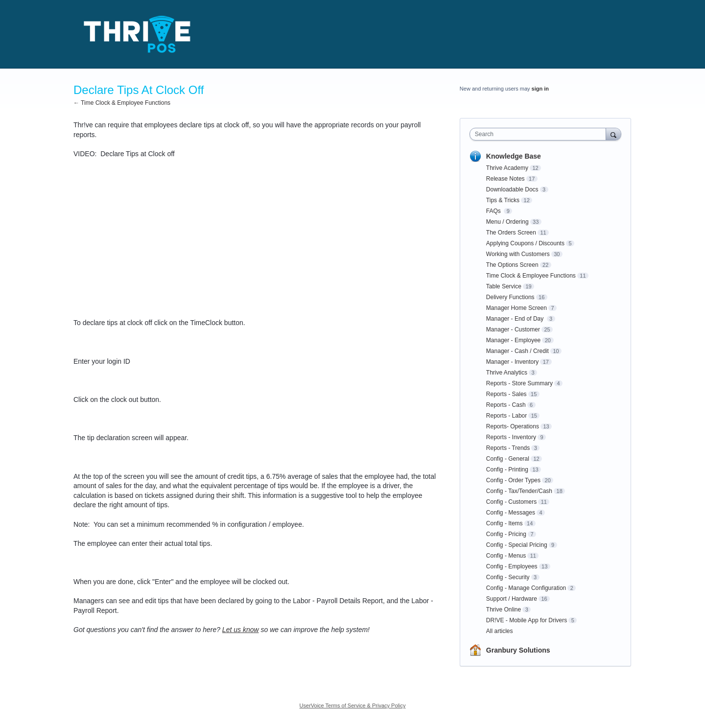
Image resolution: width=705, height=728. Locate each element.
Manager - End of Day (516, 319)
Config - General (508, 459)
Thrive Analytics (507, 373)
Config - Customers (511, 502)
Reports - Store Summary (519, 383)
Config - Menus (506, 556)
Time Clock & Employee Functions (531, 276)
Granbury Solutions (518, 650)
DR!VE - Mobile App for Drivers (527, 620)
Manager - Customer (513, 329)
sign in (540, 89)
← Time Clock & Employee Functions (122, 103)
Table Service (504, 286)
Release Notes (505, 179)
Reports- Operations (513, 426)
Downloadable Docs (512, 189)
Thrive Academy (507, 168)
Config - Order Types (513, 480)
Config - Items (505, 523)
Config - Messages (511, 513)
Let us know (241, 630)
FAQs (494, 211)
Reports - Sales (506, 394)
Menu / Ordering (507, 222)
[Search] (613, 134)
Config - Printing (507, 470)
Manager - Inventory (512, 362)
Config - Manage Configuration (526, 588)
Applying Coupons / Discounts (525, 243)
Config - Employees (512, 566)
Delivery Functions (510, 297)
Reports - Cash (506, 405)
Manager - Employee (513, 340)
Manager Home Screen (517, 308)
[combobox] (540, 134)
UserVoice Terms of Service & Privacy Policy (353, 705)
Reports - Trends (508, 448)
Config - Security (508, 577)
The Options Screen (512, 265)
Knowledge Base (514, 156)
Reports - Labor (506, 416)
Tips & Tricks (503, 200)
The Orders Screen (511, 233)
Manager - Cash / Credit (517, 351)
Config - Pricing (506, 534)
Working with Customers (518, 254)
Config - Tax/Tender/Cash (519, 491)
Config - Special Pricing (517, 545)
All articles (500, 631)
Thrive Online (504, 610)
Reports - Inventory (511, 437)
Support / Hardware (512, 599)
